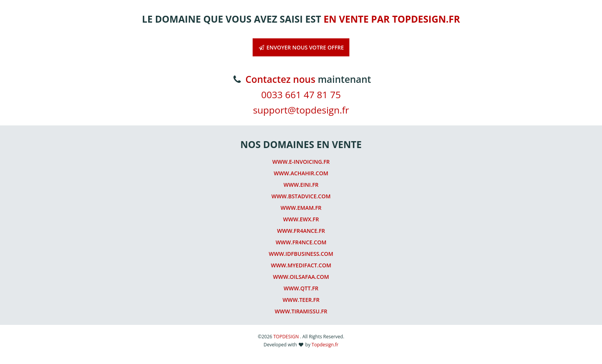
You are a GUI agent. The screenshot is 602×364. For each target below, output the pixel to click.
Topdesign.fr (325, 345)
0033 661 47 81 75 (301, 95)
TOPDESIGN (287, 337)
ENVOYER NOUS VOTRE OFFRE (301, 47)
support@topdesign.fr (301, 110)
